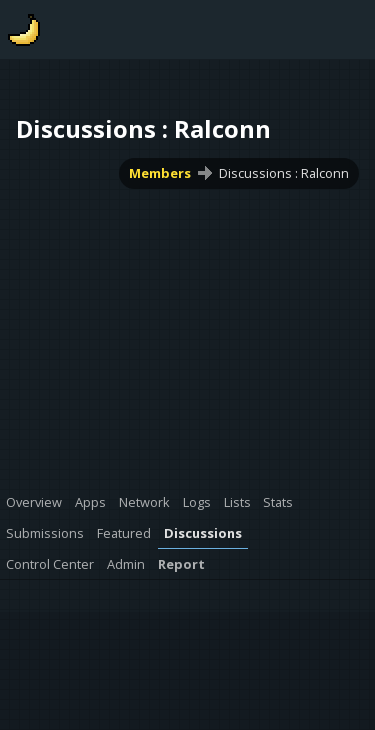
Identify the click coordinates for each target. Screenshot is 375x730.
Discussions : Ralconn (284, 173)
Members (160, 173)
